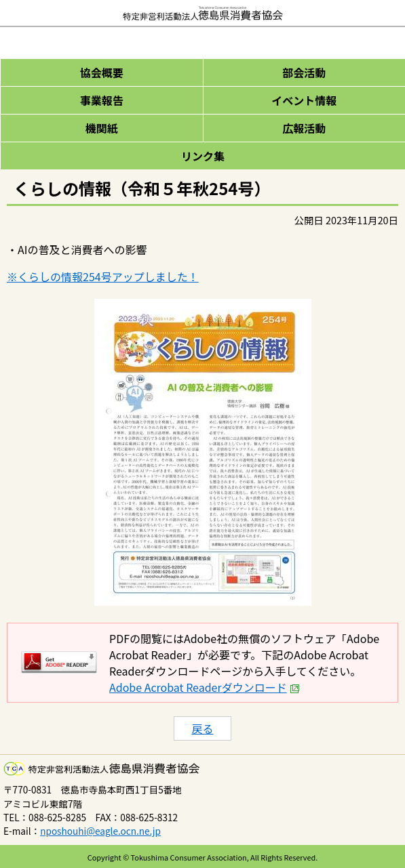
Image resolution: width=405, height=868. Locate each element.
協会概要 (102, 73)
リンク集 (203, 156)
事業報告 (102, 100)
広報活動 (304, 128)
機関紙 (102, 128)
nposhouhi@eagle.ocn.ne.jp (100, 831)
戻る (202, 728)
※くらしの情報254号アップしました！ (103, 276)
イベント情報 (304, 100)
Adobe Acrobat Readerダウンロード (205, 687)
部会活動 (304, 73)
